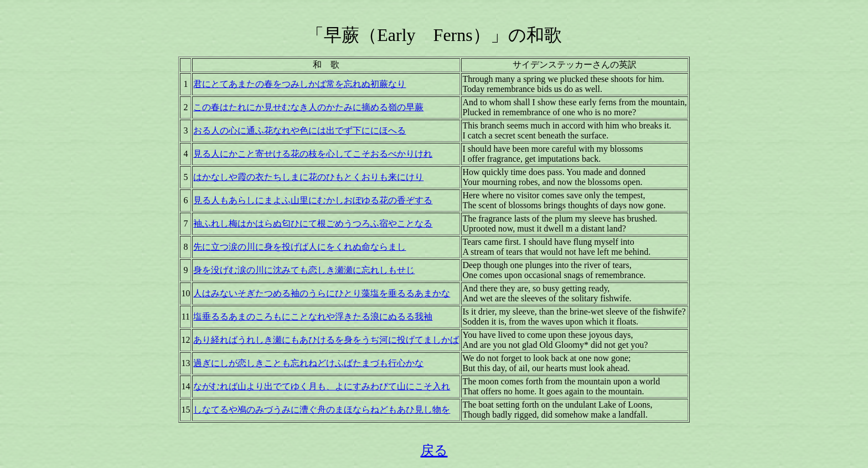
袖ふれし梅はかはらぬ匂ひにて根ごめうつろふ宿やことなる (313, 223)
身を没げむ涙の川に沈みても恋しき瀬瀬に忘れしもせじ (304, 270)
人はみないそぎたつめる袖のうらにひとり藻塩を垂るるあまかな (322, 293)
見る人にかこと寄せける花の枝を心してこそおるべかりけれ (313, 154)
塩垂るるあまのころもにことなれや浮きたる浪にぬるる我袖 (313, 317)
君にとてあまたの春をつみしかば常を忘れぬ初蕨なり (299, 84)
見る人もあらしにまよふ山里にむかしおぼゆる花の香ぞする (313, 200)
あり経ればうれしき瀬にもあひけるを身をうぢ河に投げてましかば (326, 340)
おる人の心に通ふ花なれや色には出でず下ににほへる (299, 130)
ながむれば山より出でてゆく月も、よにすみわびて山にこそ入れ (322, 386)
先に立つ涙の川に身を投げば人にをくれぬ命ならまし (299, 247)
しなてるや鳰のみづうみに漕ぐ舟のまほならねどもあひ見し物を (322, 410)
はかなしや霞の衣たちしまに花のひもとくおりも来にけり (308, 177)
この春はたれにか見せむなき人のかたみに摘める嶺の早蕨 (308, 107)
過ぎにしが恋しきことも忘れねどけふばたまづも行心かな (308, 363)
